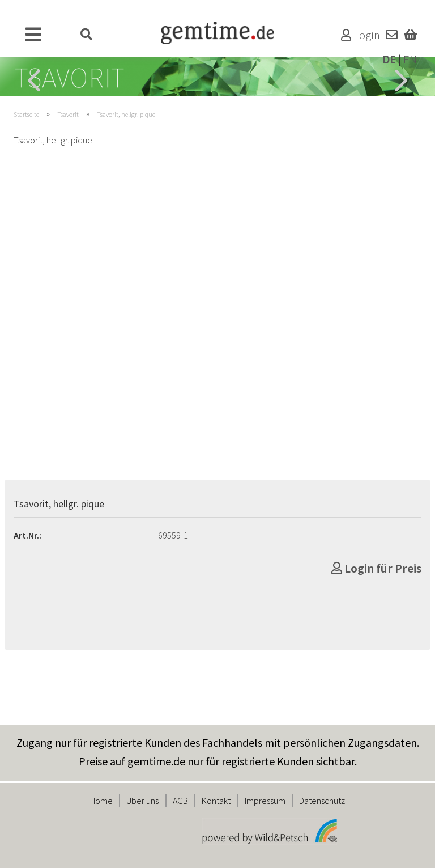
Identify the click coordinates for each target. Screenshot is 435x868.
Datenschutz (322, 801)
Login (361, 35)
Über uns (142, 801)
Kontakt (216, 801)
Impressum (265, 801)
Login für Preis (376, 568)
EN (410, 60)
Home (101, 801)
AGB (180, 801)
